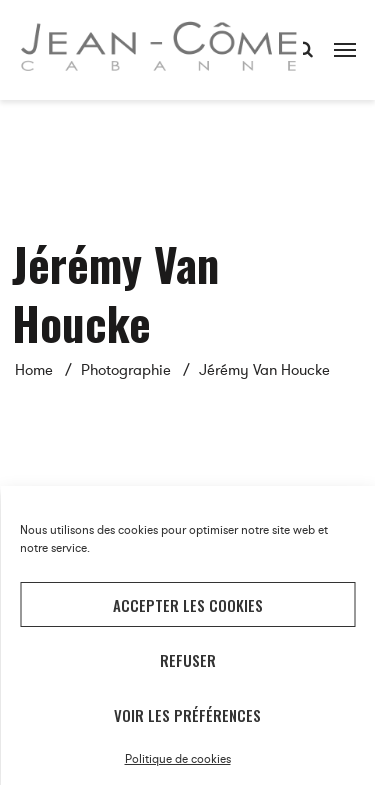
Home (34, 370)
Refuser (188, 660)
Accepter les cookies (188, 605)
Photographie (126, 370)
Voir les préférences (187, 715)
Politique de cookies (178, 759)
